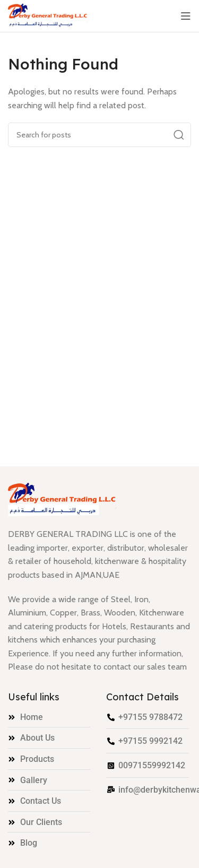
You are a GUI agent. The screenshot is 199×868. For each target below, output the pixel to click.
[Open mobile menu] (186, 16)
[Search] (99, 135)
